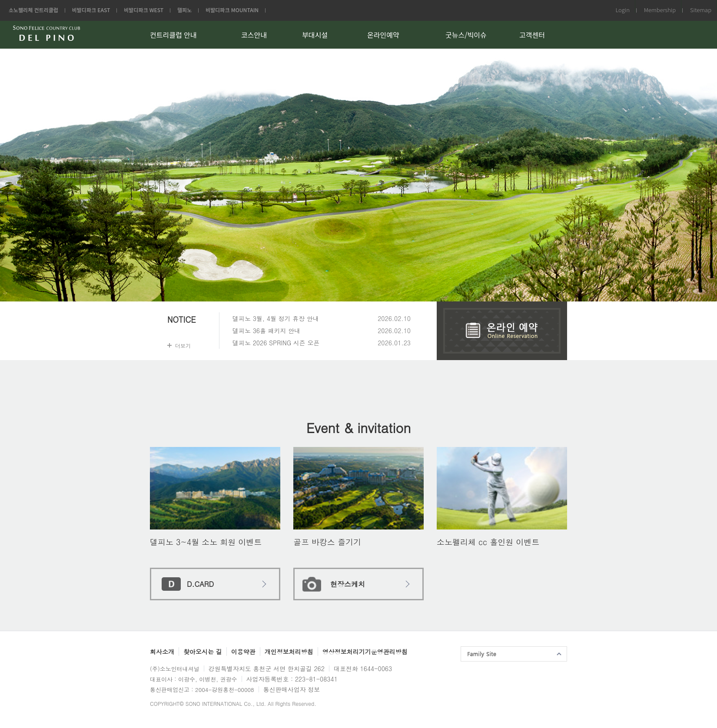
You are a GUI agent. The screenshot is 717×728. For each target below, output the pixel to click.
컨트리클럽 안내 (173, 35)
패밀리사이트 (514, 654)
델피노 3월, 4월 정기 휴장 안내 (276, 318)
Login (622, 10)
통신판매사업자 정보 (292, 689)
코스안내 (254, 35)
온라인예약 (383, 35)
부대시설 (315, 35)
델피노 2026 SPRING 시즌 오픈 (276, 343)
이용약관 (243, 652)
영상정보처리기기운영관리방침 (365, 652)
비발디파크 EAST (91, 10)
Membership (660, 10)
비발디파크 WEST (144, 10)
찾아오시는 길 (203, 652)
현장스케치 (348, 584)
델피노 (184, 10)
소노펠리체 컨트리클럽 (33, 10)
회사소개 (162, 652)
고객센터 (532, 35)
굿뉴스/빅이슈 (466, 35)
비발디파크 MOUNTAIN (232, 10)
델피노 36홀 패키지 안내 (266, 331)
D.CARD (200, 584)
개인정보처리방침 (289, 652)
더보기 (183, 346)
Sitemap (701, 10)
